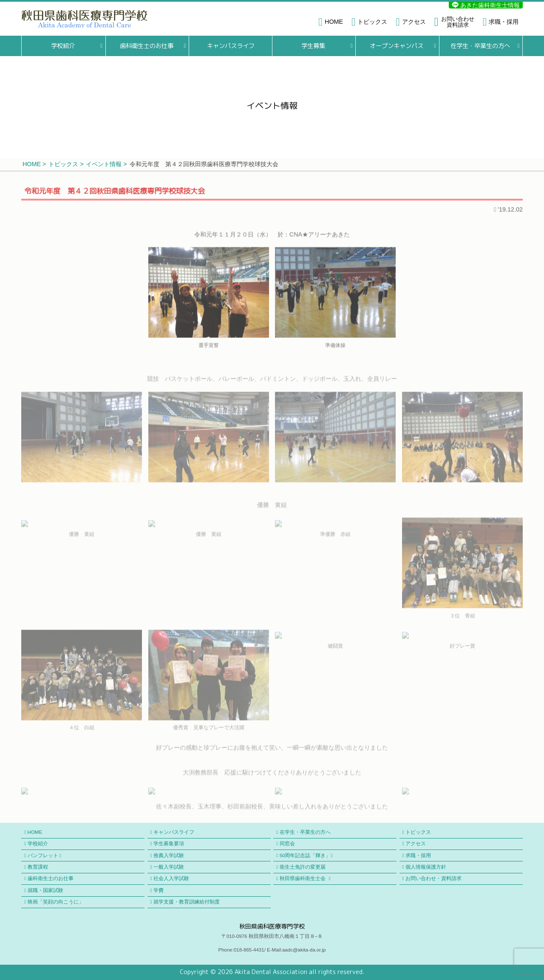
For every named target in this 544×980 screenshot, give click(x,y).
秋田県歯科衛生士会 (305, 879)
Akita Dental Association (271, 972)
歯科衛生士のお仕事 (147, 46)
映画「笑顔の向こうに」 (56, 902)
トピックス (418, 832)
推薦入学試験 (169, 855)
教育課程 (38, 867)
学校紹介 (63, 46)
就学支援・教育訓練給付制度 (187, 902)
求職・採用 (418, 855)
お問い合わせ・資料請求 (433, 878)
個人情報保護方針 (426, 867)
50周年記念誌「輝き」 (306, 856)
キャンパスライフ (230, 46)
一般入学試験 (169, 867)
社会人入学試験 (171, 878)
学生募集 (313, 46)
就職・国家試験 (45, 890)
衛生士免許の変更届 (303, 867)
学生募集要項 (169, 844)
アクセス (416, 844)
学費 (159, 890)
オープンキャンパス (397, 46)
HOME (35, 832)
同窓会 (287, 844)
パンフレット (44, 856)
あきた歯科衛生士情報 (486, 5)
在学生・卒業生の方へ (480, 46)
